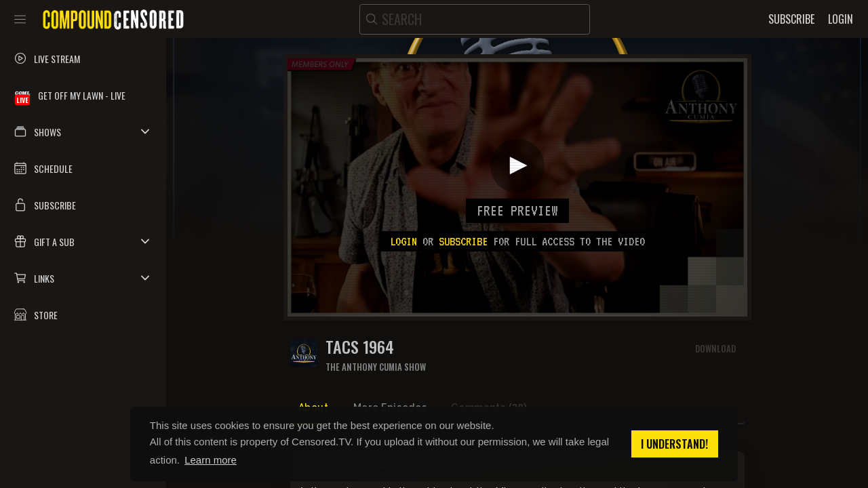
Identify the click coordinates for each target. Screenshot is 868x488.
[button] (83, 131)
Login (403, 241)
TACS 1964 (360, 347)
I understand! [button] (674, 444)
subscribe (463, 241)
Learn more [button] (211, 460)
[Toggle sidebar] (20, 19)
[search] (475, 19)
